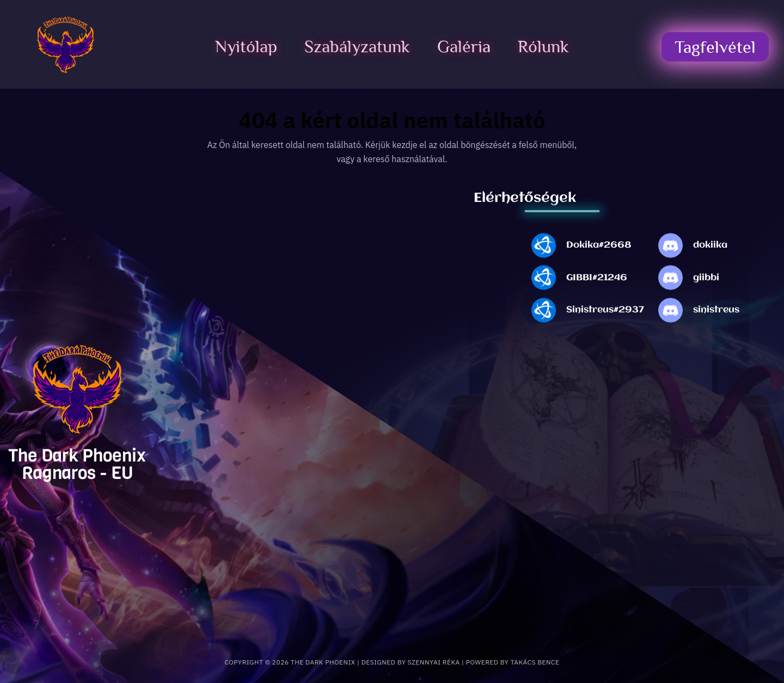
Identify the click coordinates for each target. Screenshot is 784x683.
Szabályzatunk (357, 46)
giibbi (706, 278)
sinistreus (716, 310)
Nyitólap (246, 46)
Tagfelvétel (715, 47)
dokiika (710, 245)
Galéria (464, 46)
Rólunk (543, 46)
